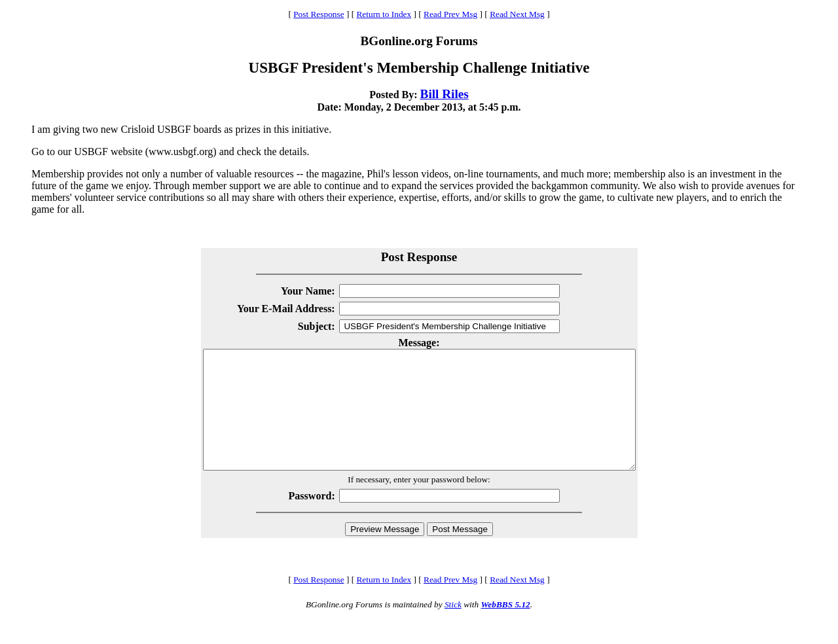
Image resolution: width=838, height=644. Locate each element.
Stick (453, 628)
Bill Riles (445, 94)
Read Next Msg (517, 14)
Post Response (319, 14)
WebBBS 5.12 (505, 628)
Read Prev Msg (450, 14)
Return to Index (384, 14)
